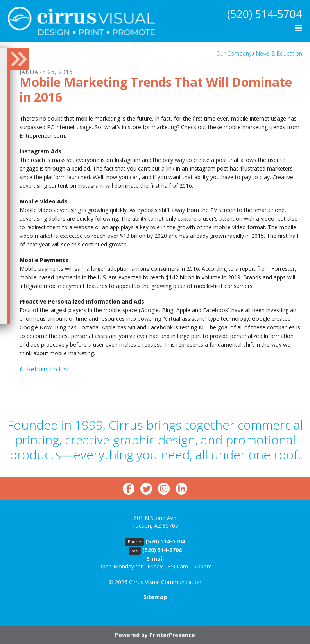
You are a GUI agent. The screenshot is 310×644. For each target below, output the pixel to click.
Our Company (234, 53)
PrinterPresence (172, 635)
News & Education (279, 53)
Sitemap (155, 597)
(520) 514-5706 (162, 550)
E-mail (155, 559)
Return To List (47, 369)
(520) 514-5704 (265, 14)
